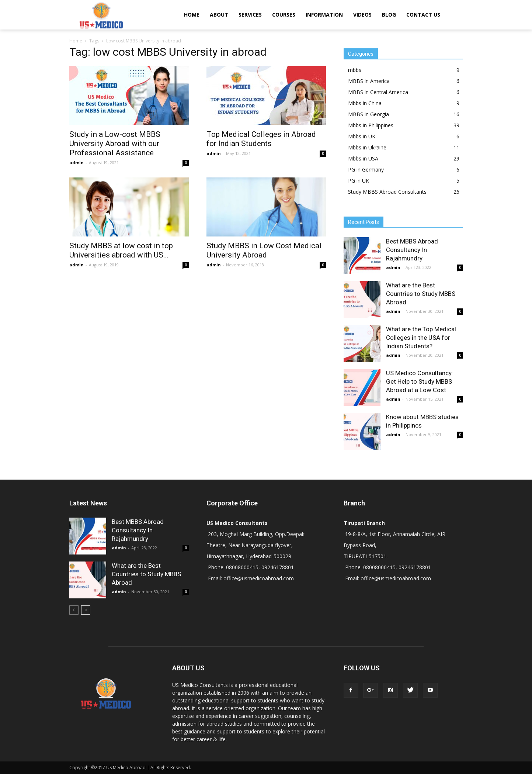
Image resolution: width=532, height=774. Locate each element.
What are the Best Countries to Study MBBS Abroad (421, 294)
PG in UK (359, 181)
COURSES (284, 15)
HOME (192, 15)
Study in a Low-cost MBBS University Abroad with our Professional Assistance (115, 144)
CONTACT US (423, 15)
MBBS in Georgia (368, 114)
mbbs (355, 70)
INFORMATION (324, 15)
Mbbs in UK (362, 136)
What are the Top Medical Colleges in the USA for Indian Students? (421, 338)
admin (77, 163)
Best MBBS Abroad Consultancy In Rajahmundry (412, 250)
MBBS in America (369, 81)
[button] (454, 15)
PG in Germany (366, 170)
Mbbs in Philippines (371, 125)
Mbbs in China (365, 103)
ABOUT (219, 15)
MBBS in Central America (378, 92)
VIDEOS (362, 15)
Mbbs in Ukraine (367, 147)
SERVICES (250, 15)
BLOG (389, 15)
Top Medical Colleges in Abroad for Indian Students (261, 139)
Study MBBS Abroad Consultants (387, 192)
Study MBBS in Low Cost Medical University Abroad (264, 250)
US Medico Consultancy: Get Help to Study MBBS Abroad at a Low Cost (420, 381)
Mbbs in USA (363, 158)
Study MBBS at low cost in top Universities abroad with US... (121, 250)
